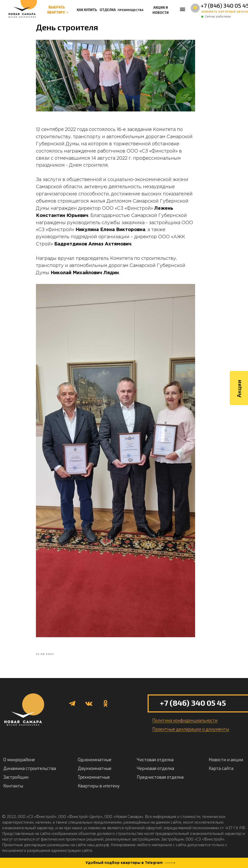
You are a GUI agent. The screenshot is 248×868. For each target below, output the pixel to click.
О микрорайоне (19, 750)
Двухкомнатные (95, 759)
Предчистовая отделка (160, 768)
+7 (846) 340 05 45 (193, 694)
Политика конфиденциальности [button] (185, 711)
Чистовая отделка (155, 750)
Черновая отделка (155, 759)
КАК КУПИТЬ (87, 10)
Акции (239, 393)
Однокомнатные (95, 750)
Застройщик (16, 768)
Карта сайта (221, 759)
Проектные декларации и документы (191, 720)
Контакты (13, 777)
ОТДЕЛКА (108, 10)
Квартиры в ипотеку (99, 777)
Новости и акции (226, 750)
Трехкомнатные (94, 768)
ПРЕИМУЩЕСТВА (131, 10)
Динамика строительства (30, 759)
